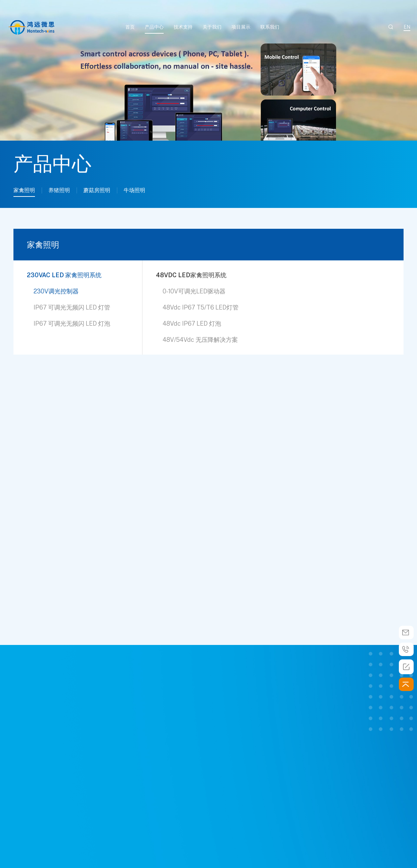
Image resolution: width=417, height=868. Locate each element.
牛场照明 (134, 190)
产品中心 (154, 27)
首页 (130, 27)
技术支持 (183, 27)
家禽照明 (24, 190)
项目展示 (241, 27)
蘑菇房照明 (97, 190)
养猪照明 (59, 190)
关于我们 (212, 27)
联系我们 (270, 27)
